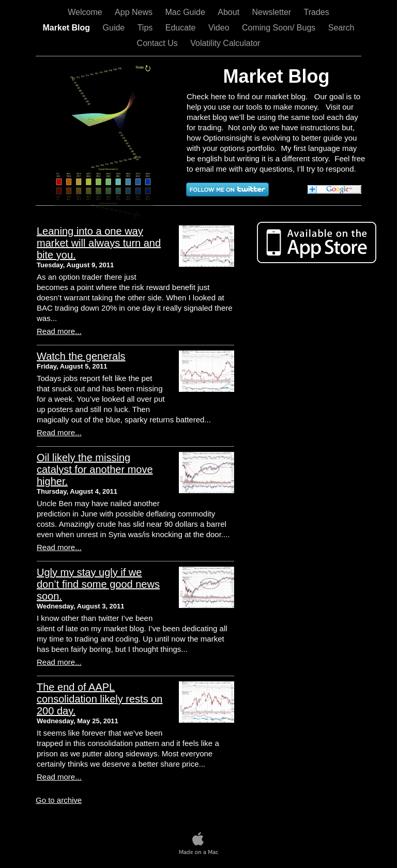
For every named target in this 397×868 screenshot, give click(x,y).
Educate (182, 28)
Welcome (86, 12)
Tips (146, 28)
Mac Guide (186, 12)
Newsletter (273, 12)
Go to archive (59, 800)
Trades (317, 12)
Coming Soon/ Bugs (280, 28)
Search (341, 28)
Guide (115, 28)
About (230, 12)
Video (220, 28)
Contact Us (159, 43)
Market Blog (68, 28)
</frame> (27, 659)
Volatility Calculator (225, 43)
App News (135, 12)
